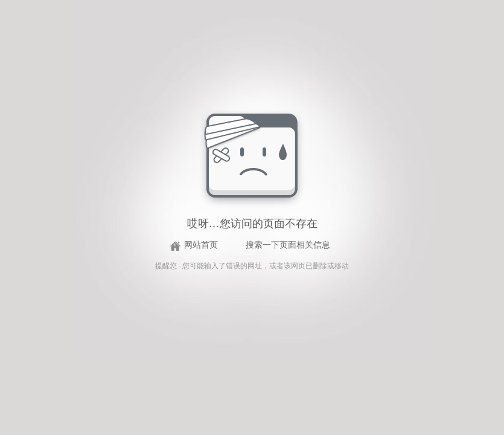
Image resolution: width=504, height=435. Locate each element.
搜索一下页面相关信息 (288, 245)
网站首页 (201, 245)
